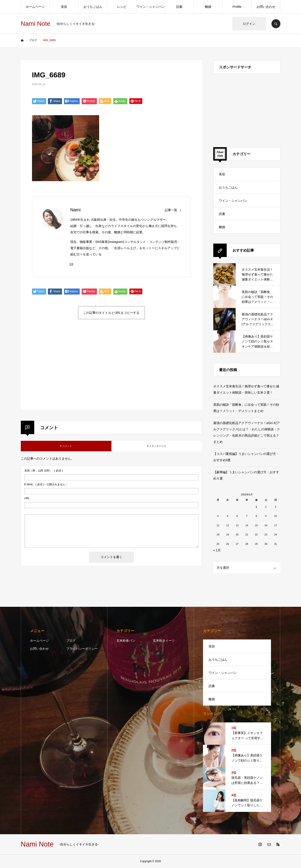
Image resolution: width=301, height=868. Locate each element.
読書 (179, 7)
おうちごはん (93, 7)
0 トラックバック (157, 446)
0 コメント (66, 446)
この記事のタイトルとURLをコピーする (111, 313)
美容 (64, 7)
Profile (237, 7)
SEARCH (276, 24)
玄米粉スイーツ (164, 641)
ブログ (71, 641)
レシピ (122, 7)
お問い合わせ (266, 7)
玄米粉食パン (126, 641)
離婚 (208, 7)
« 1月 (217, 550)
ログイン (249, 24)
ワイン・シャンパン (151, 7)
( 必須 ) (44, 471)
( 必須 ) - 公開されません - (46, 484)
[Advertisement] (70, 370)
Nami (76, 210)
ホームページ (35, 7)
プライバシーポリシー (82, 649)
